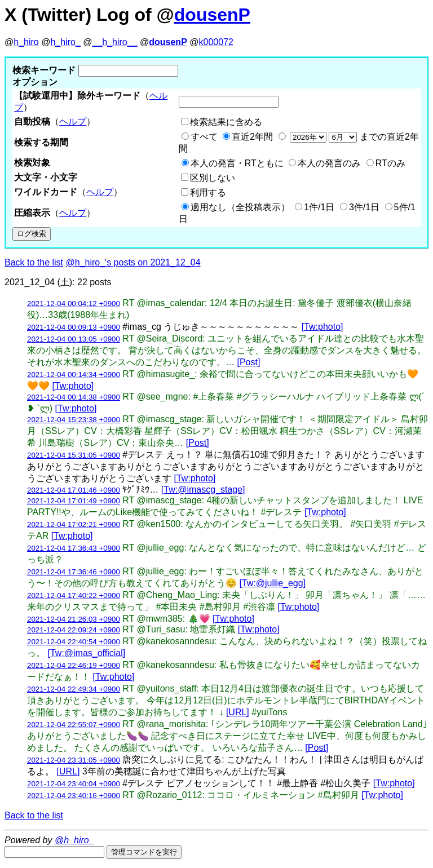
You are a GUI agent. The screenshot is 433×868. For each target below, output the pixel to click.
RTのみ (390, 163)
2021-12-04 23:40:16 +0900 (74, 796)
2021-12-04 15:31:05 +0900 (74, 455)
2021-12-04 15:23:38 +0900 (74, 420)
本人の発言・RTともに (237, 163)
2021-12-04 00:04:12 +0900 (74, 304)
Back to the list (34, 262)
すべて (204, 137)
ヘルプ (73, 121)
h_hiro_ (65, 42)
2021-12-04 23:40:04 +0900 (74, 784)
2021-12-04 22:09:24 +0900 (74, 630)
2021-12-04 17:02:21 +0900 (74, 524)
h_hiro (26, 42)
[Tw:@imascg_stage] (203, 490)
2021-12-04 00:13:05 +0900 (74, 339)
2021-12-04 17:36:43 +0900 (74, 548)
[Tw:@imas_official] (86, 653)
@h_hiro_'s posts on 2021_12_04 (133, 262)
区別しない (213, 178)
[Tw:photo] (322, 327)
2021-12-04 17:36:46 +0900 (74, 572)
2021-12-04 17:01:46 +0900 (74, 490)
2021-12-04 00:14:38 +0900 (74, 397)
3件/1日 (364, 207)
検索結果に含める (226, 122)
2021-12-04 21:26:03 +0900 (74, 619)
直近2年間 (252, 137)
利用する (208, 192)
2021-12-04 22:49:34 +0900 (74, 689)
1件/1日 (319, 207)
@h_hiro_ (74, 840)
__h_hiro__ (114, 42)
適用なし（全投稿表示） (240, 207)
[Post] (248, 362)
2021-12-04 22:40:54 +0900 (74, 642)
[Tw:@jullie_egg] (272, 583)
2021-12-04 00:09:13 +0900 (74, 327)
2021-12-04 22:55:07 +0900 (74, 725)
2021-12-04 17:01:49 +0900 (74, 501)
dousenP (212, 15)
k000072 (216, 42)
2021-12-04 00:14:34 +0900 (74, 375)
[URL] (238, 712)
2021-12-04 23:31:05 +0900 (74, 760)
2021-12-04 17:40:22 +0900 (74, 595)
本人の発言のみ (329, 163)
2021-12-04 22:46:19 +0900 (74, 665)
